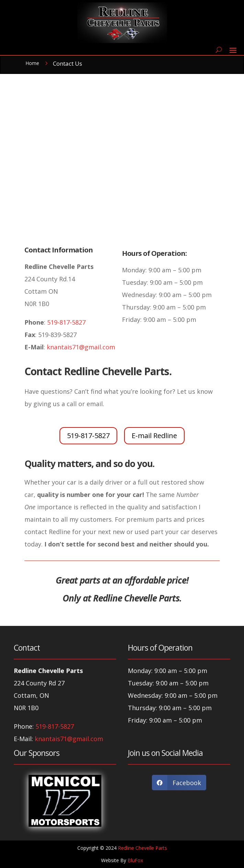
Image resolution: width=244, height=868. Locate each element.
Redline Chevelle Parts (142, 848)
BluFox (135, 860)
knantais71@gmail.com (80, 347)
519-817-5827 (65, 322)
